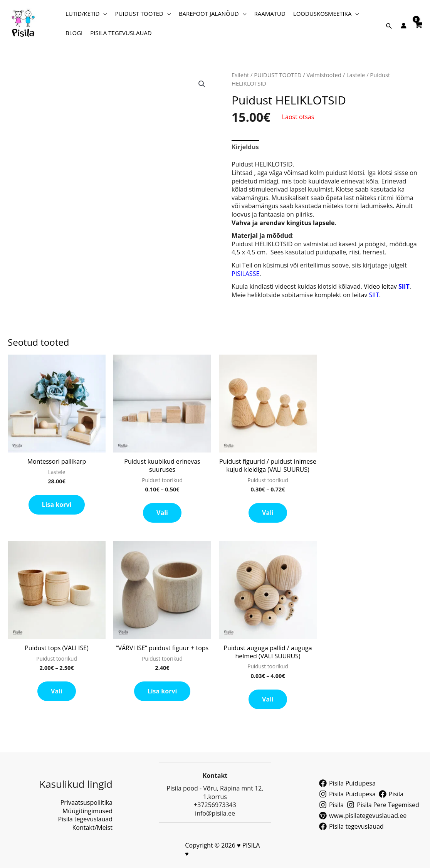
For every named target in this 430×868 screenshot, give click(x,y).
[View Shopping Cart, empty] (418, 23)
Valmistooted (324, 75)
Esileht (240, 75)
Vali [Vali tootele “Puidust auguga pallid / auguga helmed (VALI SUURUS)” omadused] (268, 699)
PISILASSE (245, 274)
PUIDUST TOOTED (139, 13)
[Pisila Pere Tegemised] (383, 805)
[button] (389, 26)
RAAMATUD (270, 13)
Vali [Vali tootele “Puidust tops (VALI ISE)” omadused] (57, 691)
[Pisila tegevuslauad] (351, 826)
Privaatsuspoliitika (87, 802)
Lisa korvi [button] (57, 505)
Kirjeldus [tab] (245, 147)
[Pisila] (391, 794)
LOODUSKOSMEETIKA (322, 13)
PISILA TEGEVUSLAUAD (121, 33)
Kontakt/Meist (92, 828)
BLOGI (74, 33)
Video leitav (387, 286)
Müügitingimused (87, 811)
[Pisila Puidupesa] (347, 783)
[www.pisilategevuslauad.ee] (363, 816)
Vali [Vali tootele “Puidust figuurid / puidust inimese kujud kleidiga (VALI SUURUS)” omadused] (268, 513)
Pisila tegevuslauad (85, 819)
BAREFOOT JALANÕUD (209, 13)
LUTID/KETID (82, 13)
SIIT (373, 295)
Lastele (356, 75)
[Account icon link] (404, 26)
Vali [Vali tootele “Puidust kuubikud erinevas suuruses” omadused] (162, 513)
